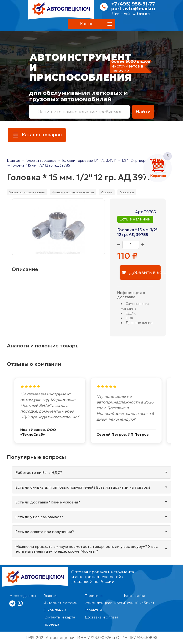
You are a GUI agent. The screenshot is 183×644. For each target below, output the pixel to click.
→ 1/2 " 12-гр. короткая (136, 161)
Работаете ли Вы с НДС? (39, 472)
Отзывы (107, 192)
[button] (91, 24)
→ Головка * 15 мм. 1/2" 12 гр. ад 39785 (38, 165)
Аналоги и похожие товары (73, 192)
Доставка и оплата (101, 617)
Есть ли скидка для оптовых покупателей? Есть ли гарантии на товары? (83, 487)
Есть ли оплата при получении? (45, 532)
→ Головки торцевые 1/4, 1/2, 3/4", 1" (87, 161)
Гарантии (93, 610)
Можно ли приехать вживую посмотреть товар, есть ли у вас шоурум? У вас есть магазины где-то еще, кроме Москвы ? (87, 549)
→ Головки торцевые (39, 161)
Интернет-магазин (60, 603)
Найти (143, 112)
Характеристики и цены (27, 192)
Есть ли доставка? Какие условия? (48, 502)
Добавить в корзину (141, 272)
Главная (13, 161)
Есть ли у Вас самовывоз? (39, 517)
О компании (55, 610)
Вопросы (127, 192)
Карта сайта (135, 596)
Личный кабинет (131, 13)
